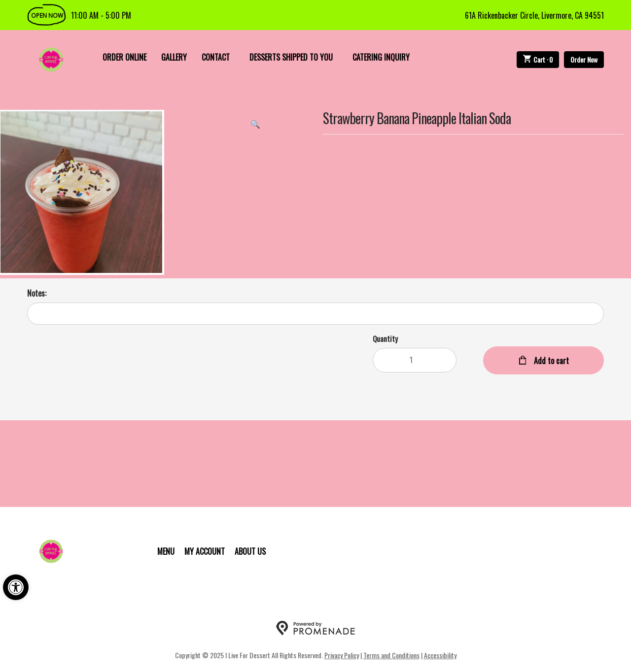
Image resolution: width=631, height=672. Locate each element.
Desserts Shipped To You (291, 57)
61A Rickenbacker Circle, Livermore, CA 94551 (534, 15)
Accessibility (440, 655)
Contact (216, 57)
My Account (205, 551)
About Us (250, 551)
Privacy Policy (342, 655)
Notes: (37, 293)
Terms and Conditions (391, 655)
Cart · (538, 59)
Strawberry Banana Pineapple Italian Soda (417, 119)
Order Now (584, 59)
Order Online (124, 57)
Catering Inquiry (381, 57)
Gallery (174, 57)
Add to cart (550, 361)
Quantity (385, 338)
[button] (16, 587)
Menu (166, 551)
